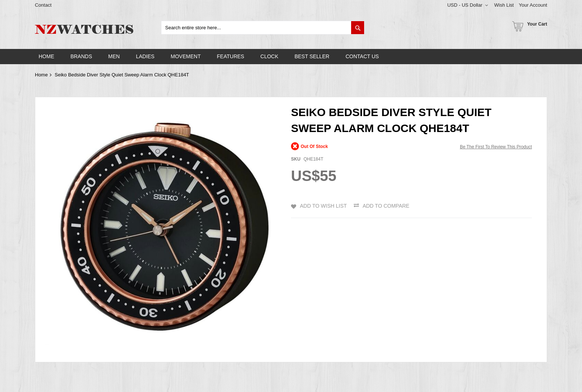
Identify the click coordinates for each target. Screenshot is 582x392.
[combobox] (263, 28)
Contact (43, 5)
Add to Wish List (323, 206)
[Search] (358, 28)
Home (41, 75)
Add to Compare (386, 206)
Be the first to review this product (496, 147)
